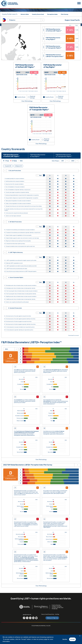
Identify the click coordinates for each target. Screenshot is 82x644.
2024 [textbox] (6, 350)
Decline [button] (65, 639)
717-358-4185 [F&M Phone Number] (55, 609)
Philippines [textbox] (12, 20)
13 (66, 176)
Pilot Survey (65, 14)
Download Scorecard (74, 336)
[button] (37, 176)
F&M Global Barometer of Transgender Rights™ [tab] (65, 156)
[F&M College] (41, 607)
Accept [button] (72, 639)
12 (58, 176)
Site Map (57, 615)
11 (50, 176)
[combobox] (26, 20)
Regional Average (33, 97)
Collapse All (18, 166)
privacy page (43, 639)
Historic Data (25, 14)
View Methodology (27, 101)
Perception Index (52, 14)
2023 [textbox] (73, 161)
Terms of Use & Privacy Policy (48, 615)
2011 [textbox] (63, 161)
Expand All (8, 166)
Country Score (21, 97)
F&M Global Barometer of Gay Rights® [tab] (39, 156)
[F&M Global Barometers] (10, 3)
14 (74, 176)
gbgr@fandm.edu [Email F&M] (27, 615)
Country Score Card (38, 14)
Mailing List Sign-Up (52, 618)
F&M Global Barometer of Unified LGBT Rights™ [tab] (12, 156)
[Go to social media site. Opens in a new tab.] (24, 618)
